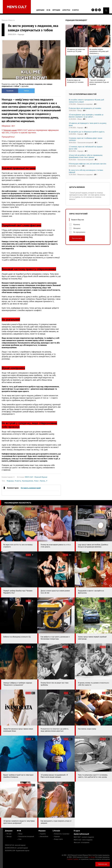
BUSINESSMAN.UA (16, 848)
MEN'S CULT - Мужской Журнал (36, 477)
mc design (92, 857)
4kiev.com (82, 842)
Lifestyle (66, 10)
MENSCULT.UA (15, 845)
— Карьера (56, 836)
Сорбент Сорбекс (73, 859)
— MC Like (8, 834)
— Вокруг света (58, 839)
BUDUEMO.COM (17, 851)
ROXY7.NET (84, 837)
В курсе (76, 10)
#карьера (10, 481)
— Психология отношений (25, 836)
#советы (18, 481)
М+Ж (48, 10)
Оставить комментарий (31, 488)
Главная (4, 20)
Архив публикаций (81, 834)
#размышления (28, 481)
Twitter (24, 91)
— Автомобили (43, 836)
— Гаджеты (42, 834)
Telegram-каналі (10, 130)
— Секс (19, 839)
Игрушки (56, 10)
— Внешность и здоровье (61, 834)
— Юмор (20, 834)
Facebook (9, 91)
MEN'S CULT (83, 840)
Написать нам (103, 864)
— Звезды (8, 836)
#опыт (36, 481)
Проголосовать (77, 238)
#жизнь (42, 481)
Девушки (40, 10)
